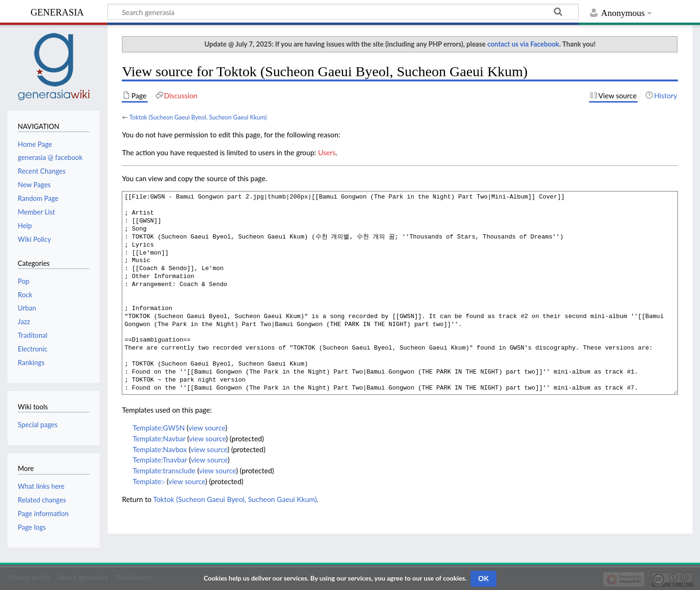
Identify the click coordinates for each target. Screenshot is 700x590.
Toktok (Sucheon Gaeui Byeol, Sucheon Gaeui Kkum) (198, 117)
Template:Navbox (160, 449)
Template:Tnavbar (160, 460)
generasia (57, 11)
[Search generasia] (343, 12)
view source (207, 428)
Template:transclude (164, 470)
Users (326, 152)
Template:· (149, 481)
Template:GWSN (159, 428)
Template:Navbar (159, 439)
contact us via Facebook (523, 44)
